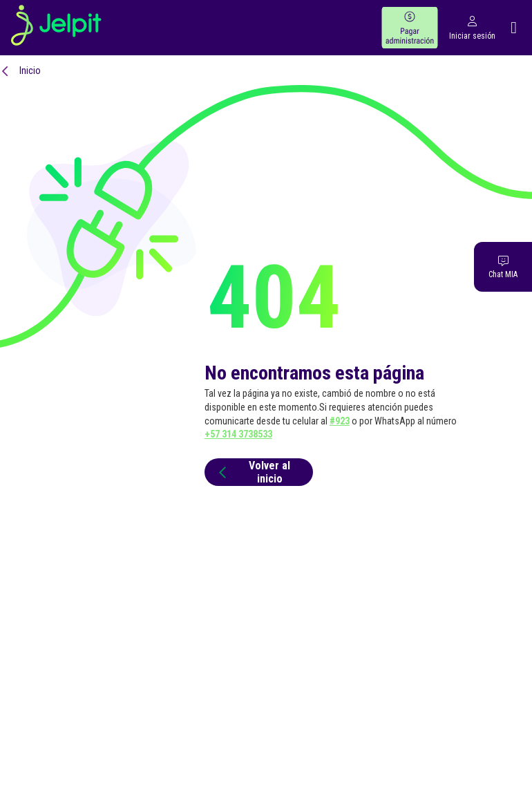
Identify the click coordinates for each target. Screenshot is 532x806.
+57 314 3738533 (238, 434)
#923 (340, 421)
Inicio (30, 71)
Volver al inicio (253, 472)
